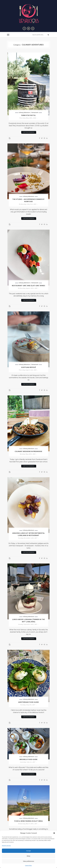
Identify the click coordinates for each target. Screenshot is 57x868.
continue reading (29, 132)
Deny (28, 856)
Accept (28, 851)
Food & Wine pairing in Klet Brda (28, 821)
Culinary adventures (24, 112)
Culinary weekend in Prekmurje (28, 451)
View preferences (28, 861)
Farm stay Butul (28, 115)
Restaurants (35, 112)
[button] (54, 833)
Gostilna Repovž (28, 367)
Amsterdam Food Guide (29, 702)
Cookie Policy (28, 865)
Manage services (6, 846)
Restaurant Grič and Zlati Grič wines (29, 286)
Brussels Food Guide (29, 759)
